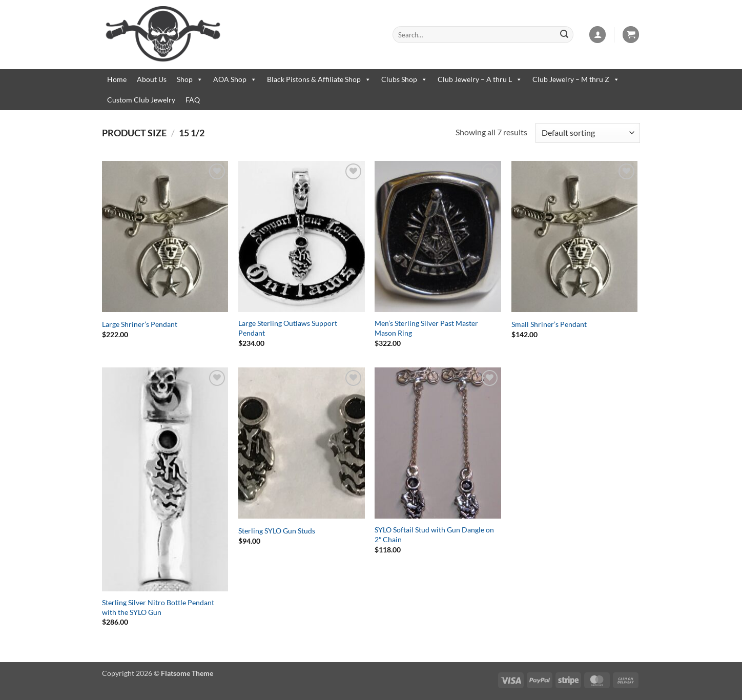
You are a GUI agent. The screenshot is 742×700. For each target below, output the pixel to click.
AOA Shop (235, 79)
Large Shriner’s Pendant (140, 324)
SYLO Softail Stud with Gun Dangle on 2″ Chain (434, 534)
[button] (597, 35)
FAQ (193, 100)
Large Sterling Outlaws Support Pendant (288, 328)
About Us (152, 79)
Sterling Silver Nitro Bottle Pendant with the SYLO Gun (158, 607)
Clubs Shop (404, 79)
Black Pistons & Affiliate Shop (319, 79)
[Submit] (564, 35)
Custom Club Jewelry (141, 100)
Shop (190, 79)
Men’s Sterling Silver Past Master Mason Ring (426, 328)
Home (117, 79)
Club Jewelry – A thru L (480, 79)
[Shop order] (588, 133)
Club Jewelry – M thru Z (576, 79)
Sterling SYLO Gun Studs (277, 531)
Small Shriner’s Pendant (549, 324)
